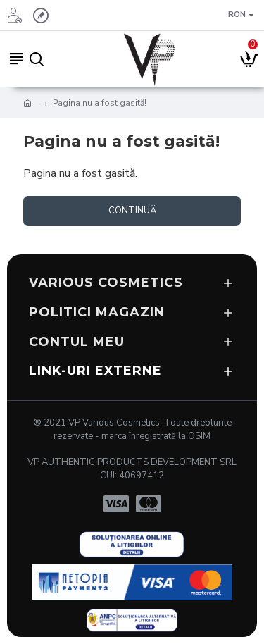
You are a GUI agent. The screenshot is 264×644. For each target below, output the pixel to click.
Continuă (132, 211)
